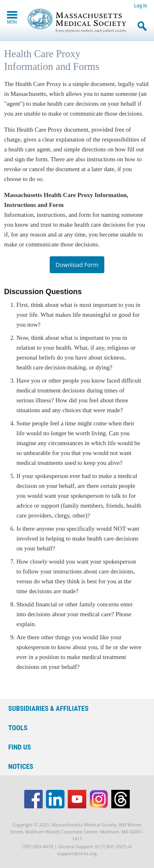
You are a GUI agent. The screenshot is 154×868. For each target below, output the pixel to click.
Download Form (77, 265)
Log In (140, 6)
